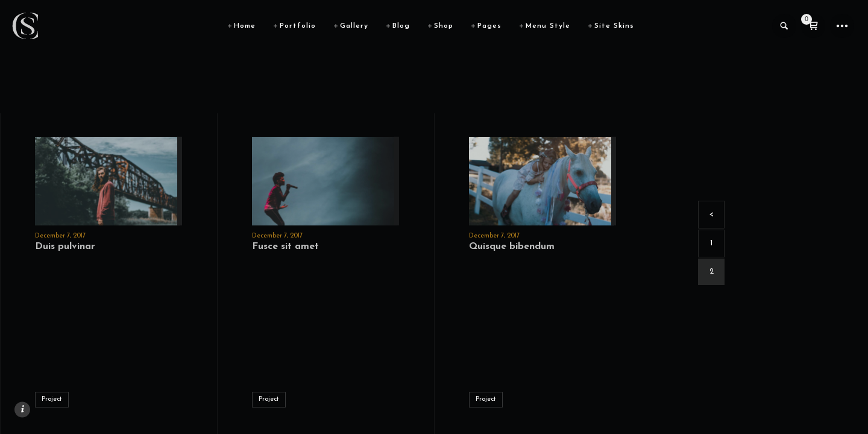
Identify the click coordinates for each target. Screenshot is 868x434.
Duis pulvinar (65, 247)
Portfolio (298, 26)
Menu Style (548, 26)
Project (52, 399)
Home (245, 26)
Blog (401, 26)
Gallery (354, 26)
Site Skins (614, 26)
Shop (444, 26)
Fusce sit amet (285, 247)
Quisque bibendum (512, 247)
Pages (489, 26)
